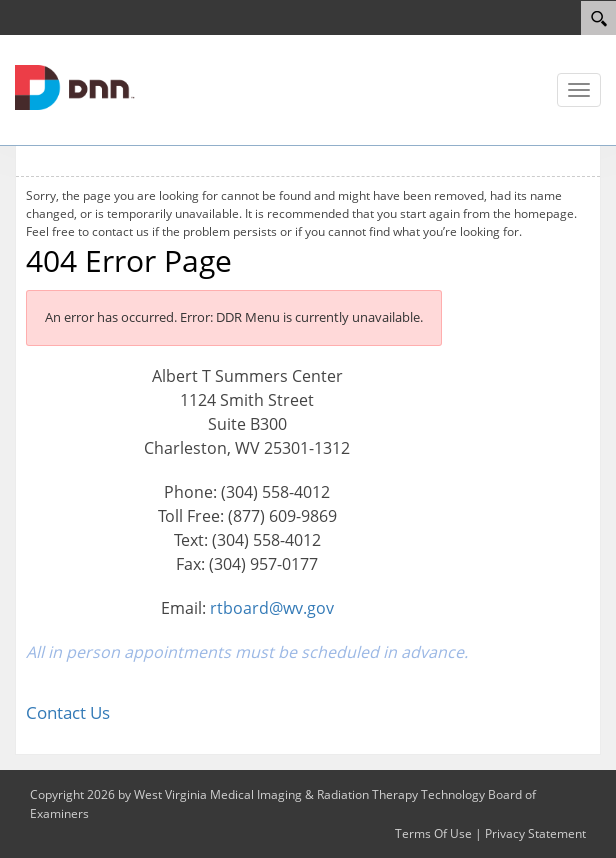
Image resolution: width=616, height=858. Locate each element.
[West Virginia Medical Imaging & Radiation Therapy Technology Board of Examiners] (75, 86)
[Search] (598, 18)
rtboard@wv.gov (272, 608)
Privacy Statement (535, 833)
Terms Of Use (433, 833)
